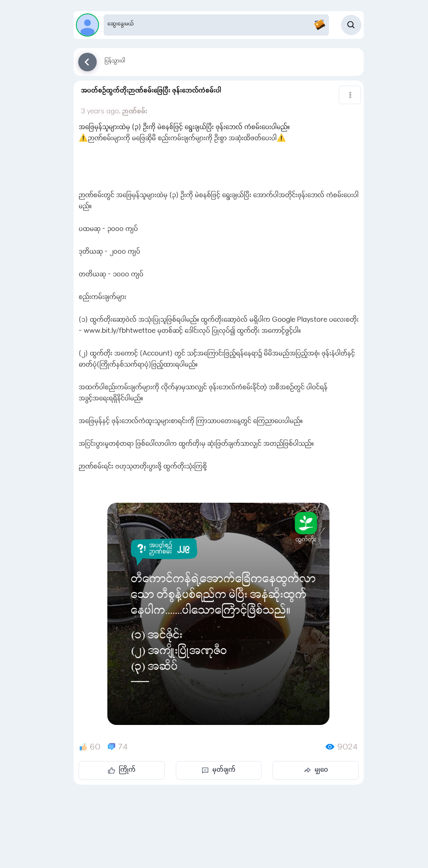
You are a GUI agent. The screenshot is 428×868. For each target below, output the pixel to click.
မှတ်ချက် (219, 770)
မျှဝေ (316, 770)
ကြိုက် (122, 770)
